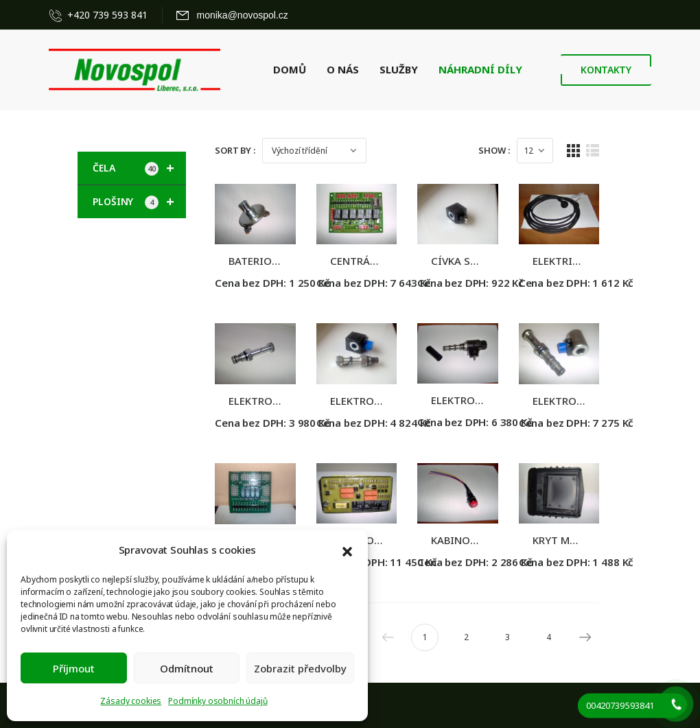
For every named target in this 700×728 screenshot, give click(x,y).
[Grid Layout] (604, 151)
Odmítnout (187, 668)
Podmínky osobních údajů (218, 701)
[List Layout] (624, 151)
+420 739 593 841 (107, 15)
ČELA (139, 168)
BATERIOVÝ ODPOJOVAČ (288, 267)
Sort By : (235, 150)
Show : (525, 150)
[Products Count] (566, 151)
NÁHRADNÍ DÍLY (480, 69)
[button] (347, 550)
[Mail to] (232, 15)
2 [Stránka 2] (497, 655)
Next (614, 655)
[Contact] (58, 15)
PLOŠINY (139, 202)
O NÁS (343, 69)
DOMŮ (290, 69)
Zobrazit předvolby (300, 668)
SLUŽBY (399, 69)
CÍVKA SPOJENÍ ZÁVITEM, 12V (519, 267)
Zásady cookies (131, 701)
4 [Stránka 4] (580, 655)
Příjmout (74, 668)
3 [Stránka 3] (538, 655)
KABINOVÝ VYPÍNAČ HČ (504, 558)
